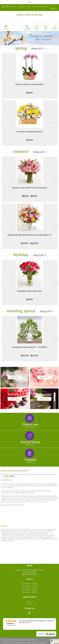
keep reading (10, 476)
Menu (6, 29)
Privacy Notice (18, 643)
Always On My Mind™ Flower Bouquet (29, 188)
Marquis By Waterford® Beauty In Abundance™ (30, 235)
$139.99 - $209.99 (29, 243)
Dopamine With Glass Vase (30, 291)
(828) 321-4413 (10, 7)
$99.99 (30, 93)
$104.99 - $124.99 (29, 356)
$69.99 (30, 299)
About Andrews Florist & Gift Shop (15, 470)
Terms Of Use (7, 643)
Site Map (43, 643)
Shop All (37, 49)
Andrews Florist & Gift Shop (29, 15)
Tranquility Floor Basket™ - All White (29, 347)
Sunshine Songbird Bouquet (30, 132)
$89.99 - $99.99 (29, 196)
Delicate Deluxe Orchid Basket (30, 84)
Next (56, 76)
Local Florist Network (32, 643)
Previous (3, 76)
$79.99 (30, 140)
